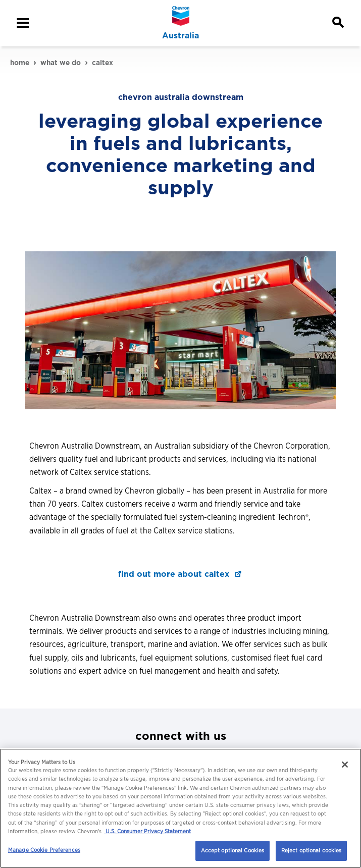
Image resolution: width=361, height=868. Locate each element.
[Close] (345, 765)
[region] (180, 808)
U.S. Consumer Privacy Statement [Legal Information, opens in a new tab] (147, 831)
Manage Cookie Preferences (44, 850)
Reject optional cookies (312, 850)
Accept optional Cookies (233, 850)
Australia (180, 36)
